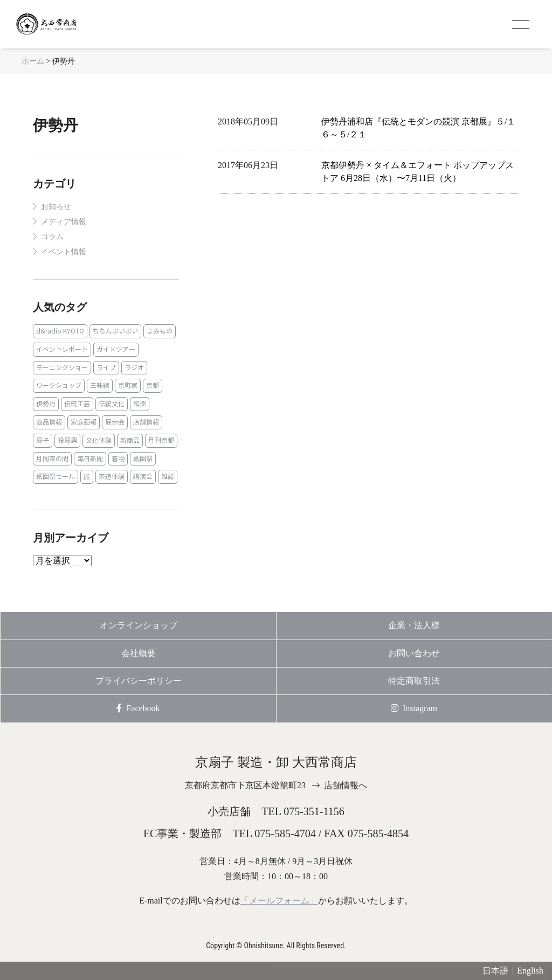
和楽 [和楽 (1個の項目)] (140, 404)
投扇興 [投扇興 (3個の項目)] (67, 440)
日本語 (495, 971)
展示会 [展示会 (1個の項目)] (115, 422)
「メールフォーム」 (279, 901)
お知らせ (56, 207)
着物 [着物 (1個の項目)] (118, 459)
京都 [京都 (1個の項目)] (153, 385)
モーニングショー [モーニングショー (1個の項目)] (62, 368)
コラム (52, 237)
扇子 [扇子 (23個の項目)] (43, 440)
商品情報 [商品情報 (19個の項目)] (49, 422)
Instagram (414, 708)
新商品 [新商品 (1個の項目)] (130, 440)
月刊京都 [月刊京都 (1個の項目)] (161, 440)
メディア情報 (64, 222)
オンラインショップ (139, 625)
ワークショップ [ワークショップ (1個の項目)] (59, 385)
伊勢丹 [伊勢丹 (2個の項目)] (46, 404)
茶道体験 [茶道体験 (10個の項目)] (112, 477)
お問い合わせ (414, 653)
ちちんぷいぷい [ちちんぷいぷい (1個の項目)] (115, 331)
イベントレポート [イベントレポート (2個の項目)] (62, 349)
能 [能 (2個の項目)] (87, 477)
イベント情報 (64, 252)
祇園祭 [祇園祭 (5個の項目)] (143, 459)
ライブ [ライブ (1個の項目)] (106, 368)
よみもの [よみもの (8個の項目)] (160, 331)
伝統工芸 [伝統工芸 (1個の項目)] (77, 404)
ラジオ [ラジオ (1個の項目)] (134, 368)
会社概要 (139, 653)
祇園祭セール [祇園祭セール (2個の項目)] (56, 477)
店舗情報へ (346, 785)
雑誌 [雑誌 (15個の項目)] (168, 477)
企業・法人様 (414, 625)
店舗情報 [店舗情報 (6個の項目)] (146, 422)
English (530, 971)
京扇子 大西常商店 (59, 24)
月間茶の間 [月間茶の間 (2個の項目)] (52, 459)
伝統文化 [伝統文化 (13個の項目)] (112, 404)
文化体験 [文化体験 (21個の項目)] (99, 440)
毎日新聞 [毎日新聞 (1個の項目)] (90, 459)
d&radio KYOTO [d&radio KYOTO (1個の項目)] (60, 331)
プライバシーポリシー (139, 681)
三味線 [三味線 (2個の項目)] (100, 385)
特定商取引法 (414, 681)
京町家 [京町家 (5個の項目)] (128, 385)
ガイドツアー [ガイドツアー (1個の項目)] (116, 349)
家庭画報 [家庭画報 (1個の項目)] (84, 422)
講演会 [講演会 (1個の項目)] (143, 477)
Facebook (138, 708)
